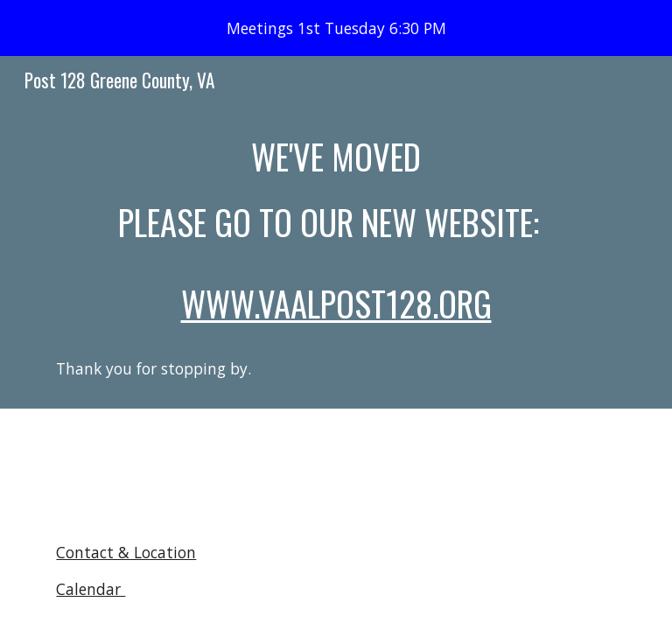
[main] (336, 257)
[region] (336, 28)
